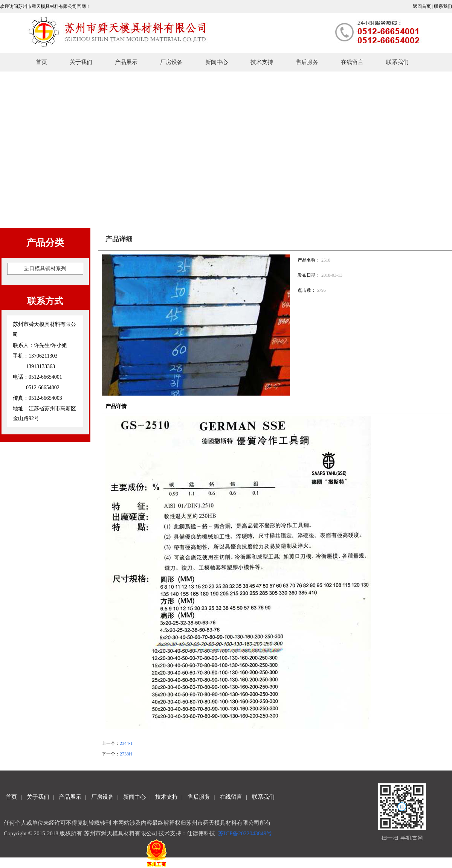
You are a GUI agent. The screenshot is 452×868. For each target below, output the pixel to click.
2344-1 (126, 743)
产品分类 (45, 243)
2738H (126, 754)
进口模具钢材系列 (45, 269)
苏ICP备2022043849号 (246, 833)
